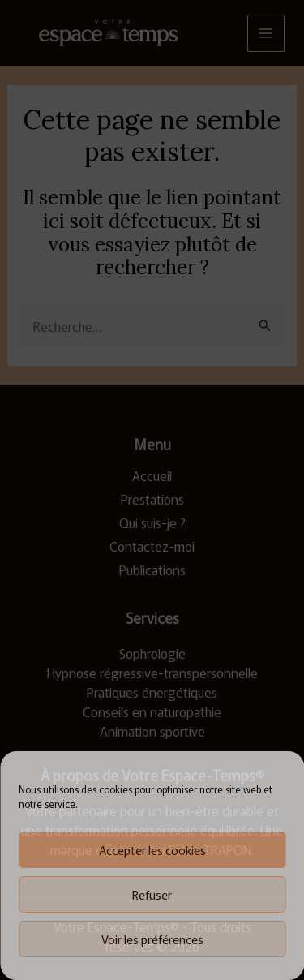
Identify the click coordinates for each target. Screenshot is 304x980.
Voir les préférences (152, 939)
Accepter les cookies (152, 850)
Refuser (152, 894)
